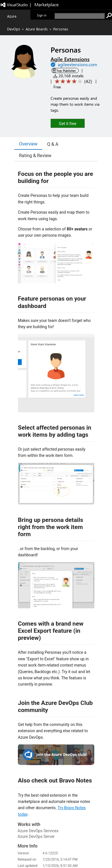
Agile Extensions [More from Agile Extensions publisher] (70, 59)
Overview (28, 144)
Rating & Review (35, 156)
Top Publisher (66, 71)
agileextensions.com (77, 64)
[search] (79, 16)
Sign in (42, 15)
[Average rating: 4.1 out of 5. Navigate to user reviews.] (72, 81)
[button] (68, 123)
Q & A (53, 144)
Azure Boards (37, 29)
